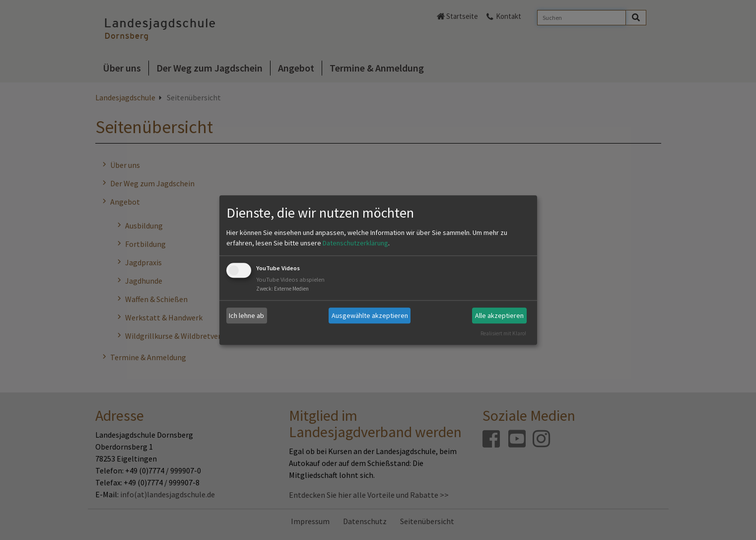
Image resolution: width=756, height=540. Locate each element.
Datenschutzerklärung (355, 243)
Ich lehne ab (246, 315)
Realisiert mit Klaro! (503, 333)
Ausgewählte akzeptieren (370, 315)
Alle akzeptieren (499, 315)
